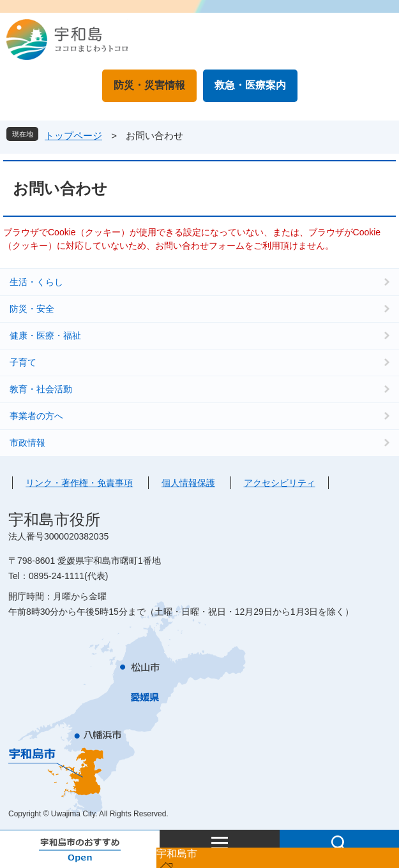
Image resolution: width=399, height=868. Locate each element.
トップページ (73, 136)
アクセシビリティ (280, 483)
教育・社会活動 (41, 389)
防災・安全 (32, 309)
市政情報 (27, 443)
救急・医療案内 (250, 85)
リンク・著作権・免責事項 (79, 483)
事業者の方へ (36, 416)
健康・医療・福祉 (45, 335)
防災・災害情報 (149, 85)
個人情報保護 (188, 483)
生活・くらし (36, 282)
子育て (23, 362)
